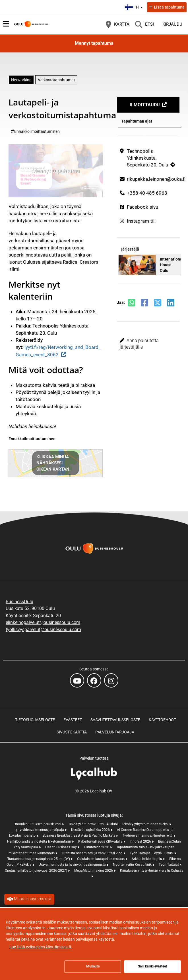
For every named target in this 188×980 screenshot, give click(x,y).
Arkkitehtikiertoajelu (147, 859)
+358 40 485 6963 (147, 193)
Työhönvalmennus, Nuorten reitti (148, 835)
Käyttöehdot (162, 720)
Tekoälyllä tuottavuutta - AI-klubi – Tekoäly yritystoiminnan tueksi (119, 824)
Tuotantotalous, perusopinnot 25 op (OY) (39, 859)
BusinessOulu (19, 602)
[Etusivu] (31, 24)
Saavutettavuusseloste (115, 720)
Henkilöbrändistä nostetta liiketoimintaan (40, 841)
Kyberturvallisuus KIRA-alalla (101, 841)
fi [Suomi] (134, 6)
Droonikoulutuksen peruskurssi (38, 824)
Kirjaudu (172, 24)
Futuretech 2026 (97, 847)
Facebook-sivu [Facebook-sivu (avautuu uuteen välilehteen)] (142, 207)
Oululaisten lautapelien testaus (101, 859)
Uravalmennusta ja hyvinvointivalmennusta (73, 865)
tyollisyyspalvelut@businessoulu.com (43, 630)
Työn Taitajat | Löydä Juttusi (152, 853)
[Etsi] (144, 24)
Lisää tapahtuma (169, 7)
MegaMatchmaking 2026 (94, 871)
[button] (148, 344)
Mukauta (93, 966)
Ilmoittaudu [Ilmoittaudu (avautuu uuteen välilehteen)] (145, 105)
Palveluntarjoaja (115, 732)
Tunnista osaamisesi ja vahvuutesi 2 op (93, 853)
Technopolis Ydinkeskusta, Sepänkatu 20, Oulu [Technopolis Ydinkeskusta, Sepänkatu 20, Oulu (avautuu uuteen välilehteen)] (147, 158)
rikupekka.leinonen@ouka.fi (156, 179)
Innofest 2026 (141, 841)
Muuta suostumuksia (33, 899)
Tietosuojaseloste (35, 720)
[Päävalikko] (6, 24)
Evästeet (73, 720)
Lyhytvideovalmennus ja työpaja (40, 830)
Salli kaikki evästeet (152, 966)
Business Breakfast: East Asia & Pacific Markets (79, 835)
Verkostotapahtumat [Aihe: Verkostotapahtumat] (56, 80)
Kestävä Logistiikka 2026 (91, 830)
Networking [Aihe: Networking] (21, 80)
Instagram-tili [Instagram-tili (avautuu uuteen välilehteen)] (141, 221)
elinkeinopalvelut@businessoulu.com (43, 622)
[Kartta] (118, 24)
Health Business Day (61, 847)
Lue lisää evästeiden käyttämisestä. (41, 947)
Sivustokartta (72, 732)
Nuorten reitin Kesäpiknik (133, 865)
